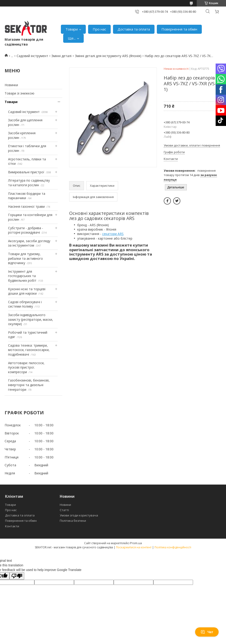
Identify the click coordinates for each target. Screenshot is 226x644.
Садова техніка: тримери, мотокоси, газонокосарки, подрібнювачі (29, 350)
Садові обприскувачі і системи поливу (25, 304)
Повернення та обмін (179, 29)
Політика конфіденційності (173, 547)
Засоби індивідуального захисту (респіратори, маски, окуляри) (31, 319)
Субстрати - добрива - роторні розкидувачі (26, 230)
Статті (64, 510)
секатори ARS (113, 234)
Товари (72, 29)
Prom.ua (136, 543)
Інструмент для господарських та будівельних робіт (22, 276)
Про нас (99, 29)
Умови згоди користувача (79, 515)
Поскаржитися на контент (134, 547)
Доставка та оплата (134, 29)
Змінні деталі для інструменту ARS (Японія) (108, 56)
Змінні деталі (61, 56)
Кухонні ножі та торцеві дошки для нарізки (27, 291)
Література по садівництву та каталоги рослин (29, 183)
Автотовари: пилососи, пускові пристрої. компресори (26, 367)
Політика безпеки (73, 521)
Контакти (12, 526)
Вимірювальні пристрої (26, 172)
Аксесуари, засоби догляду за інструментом (29, 243)
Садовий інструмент (32, 56)
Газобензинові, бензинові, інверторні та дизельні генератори (29, 385)
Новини (65, 505)
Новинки (11, 85)
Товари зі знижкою (19, 93)
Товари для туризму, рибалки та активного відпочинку (25, 258)
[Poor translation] (17, 576)
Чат (207, 632)
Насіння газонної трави (26, 206)
